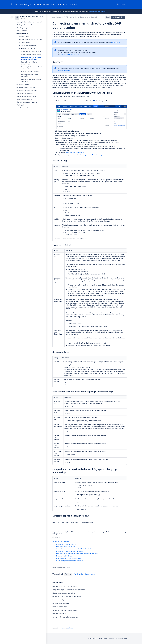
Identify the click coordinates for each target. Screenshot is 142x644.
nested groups (116, 42)
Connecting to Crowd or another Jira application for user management (77, 554)
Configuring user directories (28, 48)
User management (23, 34)
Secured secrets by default (60, 600)
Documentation (62, 4)
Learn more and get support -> (98, 11)
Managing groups (25, 42)
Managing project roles (59, 614)
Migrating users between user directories (69, 558)
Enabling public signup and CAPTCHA (31, 40)
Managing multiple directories (30, 72)
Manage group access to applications (64, 593)
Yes (66, 574)
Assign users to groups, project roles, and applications (69, 590)
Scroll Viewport (71, 628)
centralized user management (70, 54)
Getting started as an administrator (28, 25)
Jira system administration (25, 93)
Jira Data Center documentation (27, 96)
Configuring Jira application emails (28, 90)
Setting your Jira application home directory (65, 617)
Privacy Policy (92, 638)
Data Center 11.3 (118, 17)
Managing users (24, 37)
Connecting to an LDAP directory (31, 54)
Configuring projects (23, 84)
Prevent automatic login (60, 607)
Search (118, 4)
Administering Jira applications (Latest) (32, 17)
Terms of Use (103, 638)
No (70, 574)
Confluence (62, 628)
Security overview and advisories (27, 102)
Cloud (108, 17)
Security (111, 638)
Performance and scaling (25, 99)
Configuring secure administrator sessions (65, 610)
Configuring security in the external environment (67, 596)
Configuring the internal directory (31, 51)
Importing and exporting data (26, 87)
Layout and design (23, 31)
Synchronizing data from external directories (70, 561)
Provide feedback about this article (84, 574)
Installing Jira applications (25, 28)
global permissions (64, 70)
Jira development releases (25, 108)
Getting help (21, 105)
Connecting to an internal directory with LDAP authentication (74, 549)
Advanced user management (28, 45)
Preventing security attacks (61, 603)
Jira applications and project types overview (30, 22)
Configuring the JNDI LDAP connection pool (69, 551)
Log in (123, 4)
